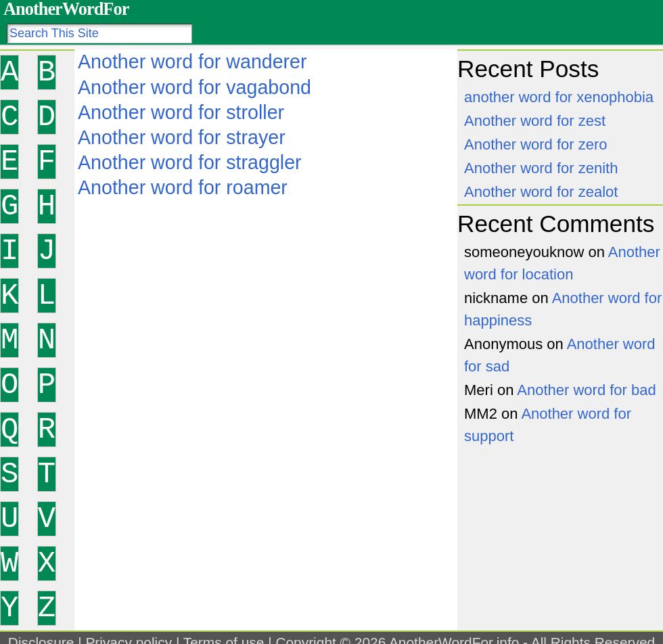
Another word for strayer (182, 137)
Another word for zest (535, 121)
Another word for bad (586, 390)
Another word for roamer (183, 187)
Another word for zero (536, 144)
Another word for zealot (541, 192)
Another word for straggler (190, 162)
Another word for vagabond (195, 87)
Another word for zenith (541, 168)
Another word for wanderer (192, 62)
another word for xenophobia (559, 97)
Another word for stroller (181, 112)
